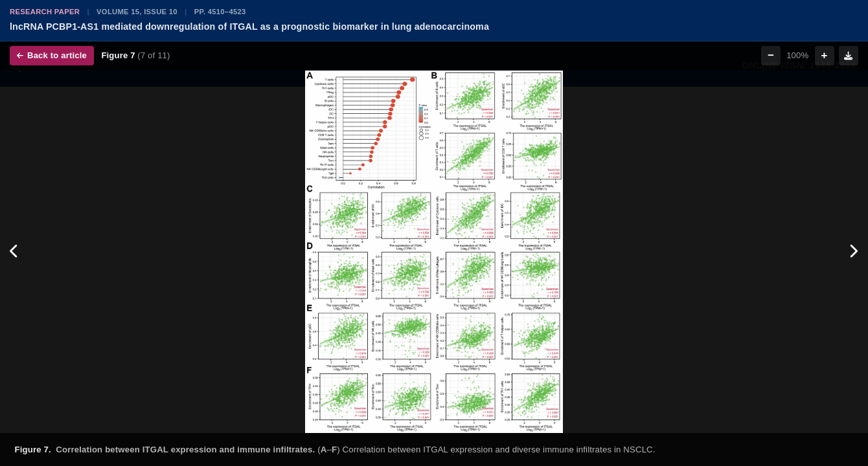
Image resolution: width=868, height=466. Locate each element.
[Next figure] (853, 252)
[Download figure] (849, 56)
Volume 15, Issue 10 (137, 12)
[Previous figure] (15, 252)
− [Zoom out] (771, 55)
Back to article (52, 55)
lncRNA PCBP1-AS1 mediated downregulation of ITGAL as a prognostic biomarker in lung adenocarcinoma (249, 27)
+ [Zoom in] (825, 55)
